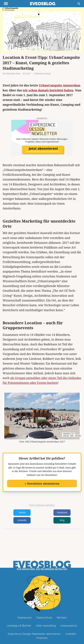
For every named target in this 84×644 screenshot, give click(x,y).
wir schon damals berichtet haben (48, 90)
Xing (62, 520)
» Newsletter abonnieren (42, 483)
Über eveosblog (46, 626)
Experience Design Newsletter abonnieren (34, 634)
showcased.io (69, 626)
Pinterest (42, 638)
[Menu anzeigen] (6, 4)
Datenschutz (44, 617)
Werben (62, 617)
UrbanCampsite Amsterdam (60, 85)
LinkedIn (22, 520)
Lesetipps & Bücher (19, 626)
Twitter (22, 512)
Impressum (25, 617)
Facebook (62, 512)
